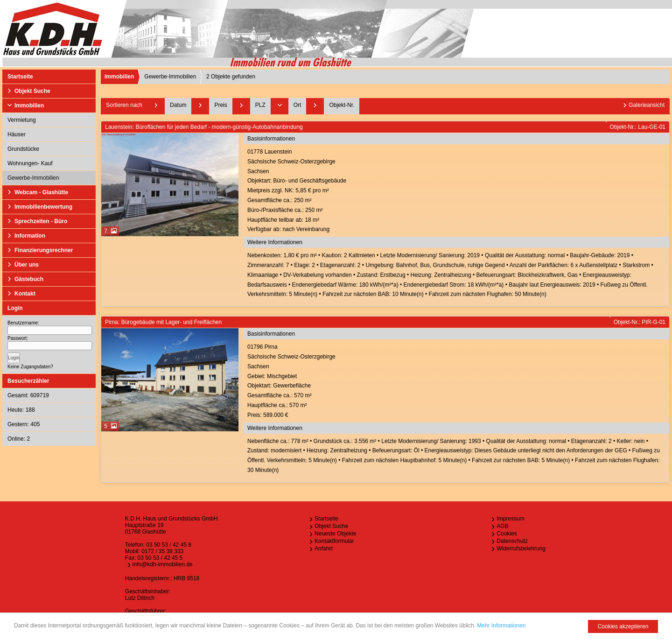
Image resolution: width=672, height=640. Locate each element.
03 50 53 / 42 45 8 (169, 545)
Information (30, 236)
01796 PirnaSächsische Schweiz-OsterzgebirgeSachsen (457, 382)
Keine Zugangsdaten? (30, 367)
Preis (220, 105)
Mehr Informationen (501, 626)
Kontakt (25, 294)
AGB (502, 526)
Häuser (17, 134)
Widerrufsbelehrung (521, 549)
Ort (297, 105)
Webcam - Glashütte (41, 192)
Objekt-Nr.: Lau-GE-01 (638, 127)
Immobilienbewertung (43, 207)
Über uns (27, 265)
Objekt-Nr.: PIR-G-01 (640, 322)
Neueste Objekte (335, 534)
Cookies (507, 534)
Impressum (510, 519)
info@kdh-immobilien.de (163, 564)
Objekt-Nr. (342, 105)
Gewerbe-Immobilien (33, 178)
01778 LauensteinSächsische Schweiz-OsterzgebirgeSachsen (457, 191)
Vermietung (22, 120)
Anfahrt (324, 549)
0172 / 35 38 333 (162, 551)
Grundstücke (23, 149)
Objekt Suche (32, 91)
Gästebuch (29, 279)
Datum (178, 105)
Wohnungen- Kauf (30, 163)
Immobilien (29, 105)
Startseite (20, 77)
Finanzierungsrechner (44, 250)
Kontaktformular (334, 541)
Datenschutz (512, 541)
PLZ (260, 105)
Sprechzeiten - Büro (41, 221)
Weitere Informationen (275, 242)
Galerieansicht (647, 105)
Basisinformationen (271, 139)
